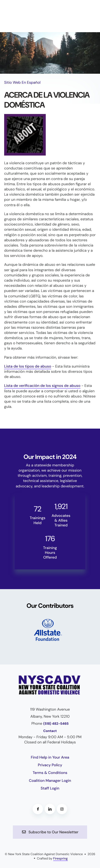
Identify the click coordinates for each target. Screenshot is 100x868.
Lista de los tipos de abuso (28, 366)
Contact (50, 731)
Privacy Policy (50, 765)
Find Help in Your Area (50, 757)
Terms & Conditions (50, 773)
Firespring (60, 858)
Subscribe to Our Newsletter (50, 832)
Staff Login (50, 788)
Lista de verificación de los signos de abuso (42, 386)
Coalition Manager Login (50, 781)
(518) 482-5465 (56, 724)
